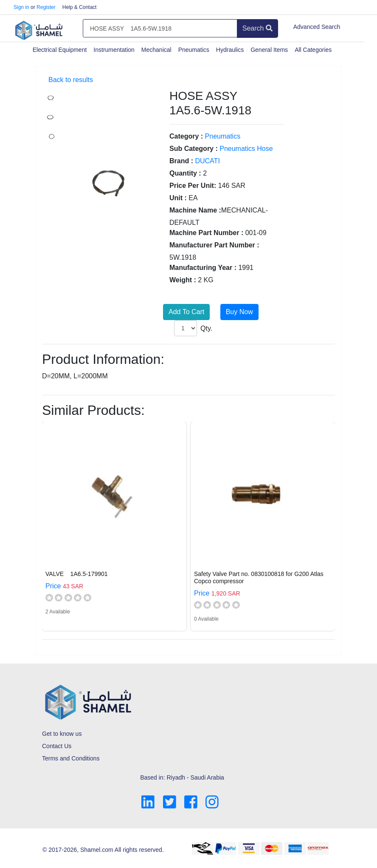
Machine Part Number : (206, 233)
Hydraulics (230, 50)
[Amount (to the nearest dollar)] (160, 28)
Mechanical (156, 50)
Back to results (71, 80)
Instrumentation (114, 50)
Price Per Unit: (193, 186)
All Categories (313, 50)
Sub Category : (194, 149)
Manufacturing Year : (203, 268)
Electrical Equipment (60, 50)
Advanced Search (317, 27)
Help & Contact (80, 7)
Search (257, 28)
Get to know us (62, 734)
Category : (186, 136)
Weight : (183, 280)
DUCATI (207, 161)
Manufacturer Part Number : (214, 245)
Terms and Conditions (71, 758)
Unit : (178, 198)
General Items (269, 50)
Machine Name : (195, 210)
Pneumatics (194, 50)
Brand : (181, 161)
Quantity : (185, 173)
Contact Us (57, 746)
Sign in (21, 7)
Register (46, 7)
